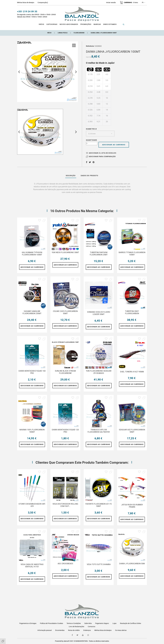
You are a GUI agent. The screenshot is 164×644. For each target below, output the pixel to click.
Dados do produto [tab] (90, 176)
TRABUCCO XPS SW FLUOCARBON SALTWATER (99, 431)
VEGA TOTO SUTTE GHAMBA (99, 564)
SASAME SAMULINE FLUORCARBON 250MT (32, 312)
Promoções (86, 24)
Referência (90, 46)
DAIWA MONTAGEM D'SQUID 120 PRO (65, 431)
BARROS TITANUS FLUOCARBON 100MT (132, 254)
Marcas (97, 24)
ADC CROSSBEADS (65, 564)
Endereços (87, 630)
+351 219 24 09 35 (27, 11)
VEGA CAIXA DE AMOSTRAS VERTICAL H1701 (32, 566)
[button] (111, 2)
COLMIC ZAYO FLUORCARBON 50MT (65, 312)
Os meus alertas (121, 630)
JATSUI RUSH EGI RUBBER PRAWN (132, 506)
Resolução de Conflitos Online (131, 623)
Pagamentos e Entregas (28, 623)
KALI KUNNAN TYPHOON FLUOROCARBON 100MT (32, 254)
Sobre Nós (88, 623)
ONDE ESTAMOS (110, 24)
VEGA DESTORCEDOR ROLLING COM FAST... (65, 505)
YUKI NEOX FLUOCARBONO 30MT (65, 252)
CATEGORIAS (52, 24)
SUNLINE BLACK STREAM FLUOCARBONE (65, 372)
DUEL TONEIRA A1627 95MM (132, 372)
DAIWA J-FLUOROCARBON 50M (132, 564)
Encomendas (60, 630)
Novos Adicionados (69, 24)
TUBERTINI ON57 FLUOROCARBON (132, 312)
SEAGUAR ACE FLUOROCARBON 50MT (132, 431)
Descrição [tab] (71, 176)
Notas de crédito (74, 630)
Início (41, 24)
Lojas (114, 623)
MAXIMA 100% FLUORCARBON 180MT (32, 431)
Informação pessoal (45, 630)
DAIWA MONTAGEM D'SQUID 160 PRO (32, 372)
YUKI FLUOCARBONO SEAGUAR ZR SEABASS (99, 372)
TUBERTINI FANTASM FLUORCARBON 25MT (99, 254)
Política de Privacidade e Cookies (51, 623)
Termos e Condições (74, 623)
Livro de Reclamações (76, 627)
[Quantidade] (92, 143)
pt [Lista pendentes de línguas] (144, 3)
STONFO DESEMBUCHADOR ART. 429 (32, 505)
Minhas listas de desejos (103, 630)
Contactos (92, 627)
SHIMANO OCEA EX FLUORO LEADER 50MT (99, 313)
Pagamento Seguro (102, 623)
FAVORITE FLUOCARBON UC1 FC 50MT (99, 505)
